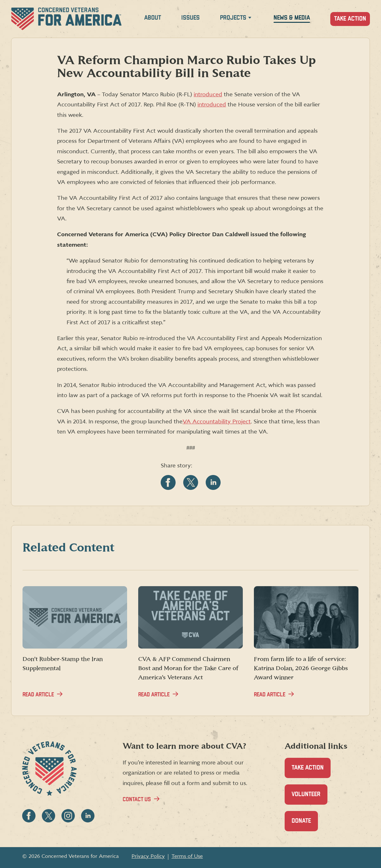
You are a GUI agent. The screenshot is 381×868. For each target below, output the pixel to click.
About (153, 18)
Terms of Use (187, 856)
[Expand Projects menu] (250, 19)
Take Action (350, 19)
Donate (305, 824)
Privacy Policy (148, 856)
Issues (190, 18)
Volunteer (310, 798)
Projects (233, 18)
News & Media (292, 18)
